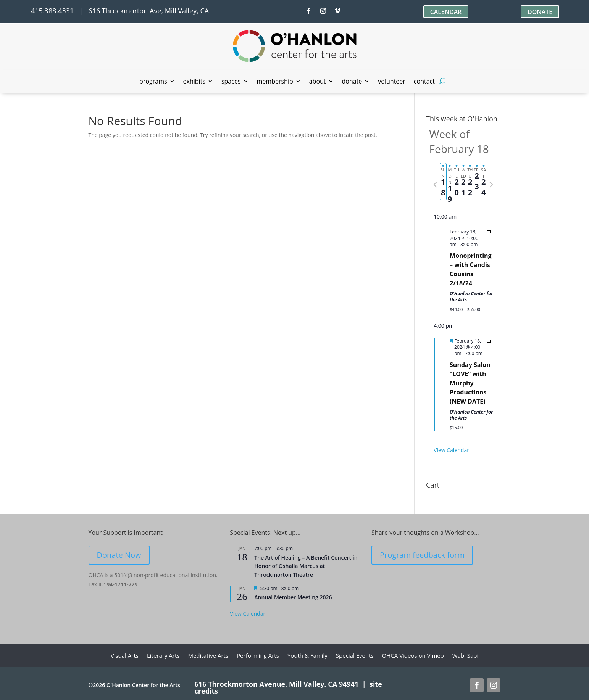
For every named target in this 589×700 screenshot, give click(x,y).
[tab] (443, 182)
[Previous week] (435, 185)
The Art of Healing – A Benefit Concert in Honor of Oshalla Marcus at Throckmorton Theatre (306, 566)
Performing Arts (258, 656)
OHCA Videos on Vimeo (413, 656)
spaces (231, 82)
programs (153, 82)
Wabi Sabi (466, 656)
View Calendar (451, 450)
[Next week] (491, 185)
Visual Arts (125, 656)
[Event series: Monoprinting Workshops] (489, 232)
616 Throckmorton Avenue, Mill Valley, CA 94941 (277, 684)
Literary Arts (163, 656)
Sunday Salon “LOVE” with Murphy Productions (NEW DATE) (470, 383)
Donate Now (119, 555)
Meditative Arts (208, 656)
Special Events (355, 656)
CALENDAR (446, 12)
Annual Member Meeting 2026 (293, 597)
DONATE (540, 12)
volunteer (392, 82)
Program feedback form (422, 555)
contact (424, 82)
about (318, 82)
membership (275, 82)
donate (352, 82)
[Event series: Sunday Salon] (489, 341)
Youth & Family (307, 656)
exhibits (194, 82)
